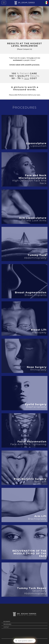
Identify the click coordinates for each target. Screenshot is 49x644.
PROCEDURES (7, 624)
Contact (6, 627)
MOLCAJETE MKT (31, 641)
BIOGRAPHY (7, 622)
